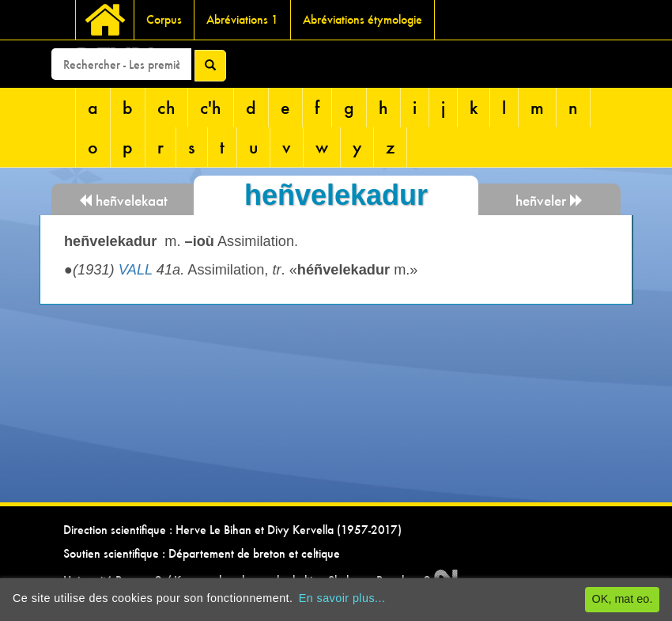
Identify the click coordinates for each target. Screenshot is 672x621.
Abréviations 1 (242, 19)
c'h (211, 107)
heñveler (549, 201)
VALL (136, 270)
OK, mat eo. (623, 599)
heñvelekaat (123, 201)
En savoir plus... (342, 598)
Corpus (164, 19)
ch (166, 107)
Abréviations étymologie (362, 19)
